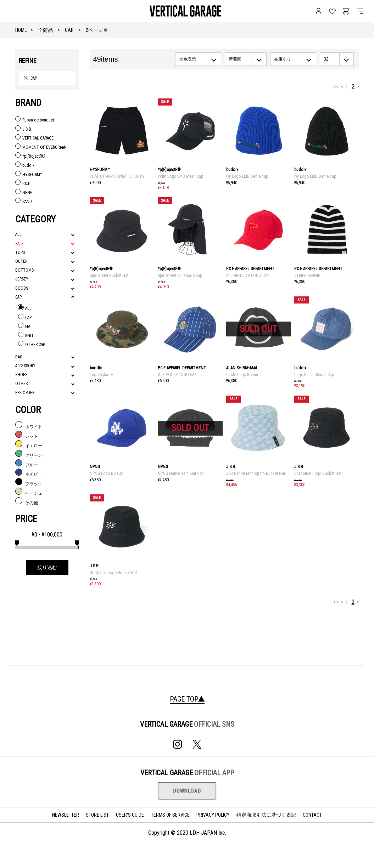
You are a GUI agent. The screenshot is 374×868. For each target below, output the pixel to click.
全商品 (45, 30)
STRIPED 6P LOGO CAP (177, 375)
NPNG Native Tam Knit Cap (181, 473)
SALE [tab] (19, 244)
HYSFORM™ (100, 170)
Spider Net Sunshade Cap (180, 276)
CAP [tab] (18, 297)
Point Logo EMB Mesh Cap (180, 176)
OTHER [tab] (21, 384)
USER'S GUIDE (130, 815)
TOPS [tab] (20, 253)
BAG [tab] (19, 357)
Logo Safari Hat (103, 375)
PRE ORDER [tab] (25, 393)
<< (336, 86)
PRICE (26, 519)
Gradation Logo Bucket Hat (318, 473)
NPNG (95, 467)
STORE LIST (97, 815)
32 (326, 59)
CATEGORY (35, 219)
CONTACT (312, 815)
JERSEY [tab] (22, 279)
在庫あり (283, 59)
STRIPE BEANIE (307, 276)
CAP (69, 30)
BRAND (28, 103)
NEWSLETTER (66, 815)
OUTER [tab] (21, 261)
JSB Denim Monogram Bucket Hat (256, 473)
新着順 (235, 59)
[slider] (17, 542)
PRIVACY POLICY (213, 815)
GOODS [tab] (22, 288)
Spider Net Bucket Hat (109, 276)
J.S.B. (231, 467)
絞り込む (47, 568)
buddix (232, 170)
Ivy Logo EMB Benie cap (247, 176)
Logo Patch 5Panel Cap (314, 375)
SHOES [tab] (21, 375)
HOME (21, 30)
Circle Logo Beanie (243, 375)
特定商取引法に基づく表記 (266, 815)
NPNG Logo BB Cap (107, 473)
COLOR (28, 410)
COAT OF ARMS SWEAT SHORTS (117, 176)
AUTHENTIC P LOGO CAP (247, 276)
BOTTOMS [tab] (24, 270)
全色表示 (188, 59)
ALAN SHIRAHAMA (242, 368)
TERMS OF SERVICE (170, 815)
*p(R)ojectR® (169, 170)
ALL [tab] (18, 234)
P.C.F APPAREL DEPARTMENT (250, 269)
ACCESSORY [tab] (25, 366)
